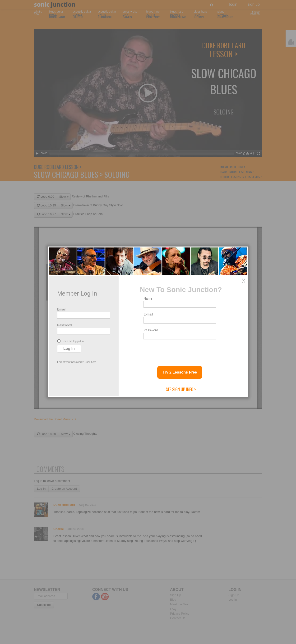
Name (148, 298)
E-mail (148, 314)
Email (61, 309)
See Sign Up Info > (181, 389)
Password (64, 325)
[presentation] (180, 351)
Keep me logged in (71, 341)
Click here (90, 362)
